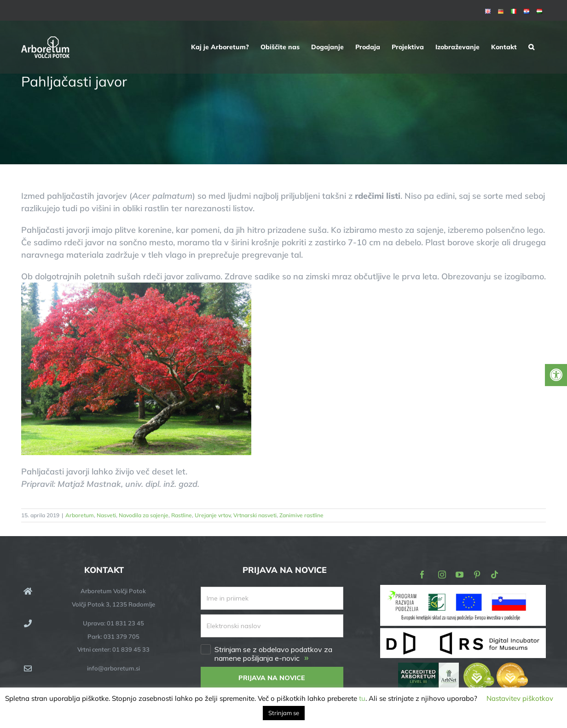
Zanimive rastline (301, 515)
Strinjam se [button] (284, 713)
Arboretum (80, 515)
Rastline (182, 515)
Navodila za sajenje (144, 515)
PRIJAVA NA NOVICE (272, 678)
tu (362, 698)
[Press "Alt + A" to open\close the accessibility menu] (556, 375)
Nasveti (106, 515)
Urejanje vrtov (213, 515)
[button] (531, 47)
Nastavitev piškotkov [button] (520, 698)
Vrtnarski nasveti (255, 515)
